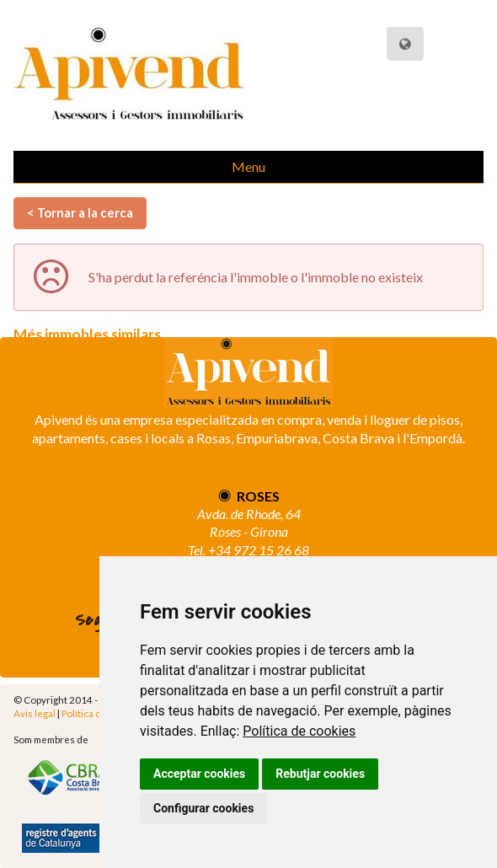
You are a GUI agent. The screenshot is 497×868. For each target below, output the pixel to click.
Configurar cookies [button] (203, 808)
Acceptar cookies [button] (199, 774)
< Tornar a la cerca (80, 212)
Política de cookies (299, 731)
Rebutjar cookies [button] (320, 774)
